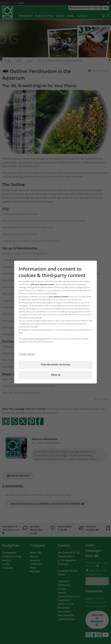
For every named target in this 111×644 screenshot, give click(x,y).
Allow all (56, 375)
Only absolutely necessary (56, 364)
